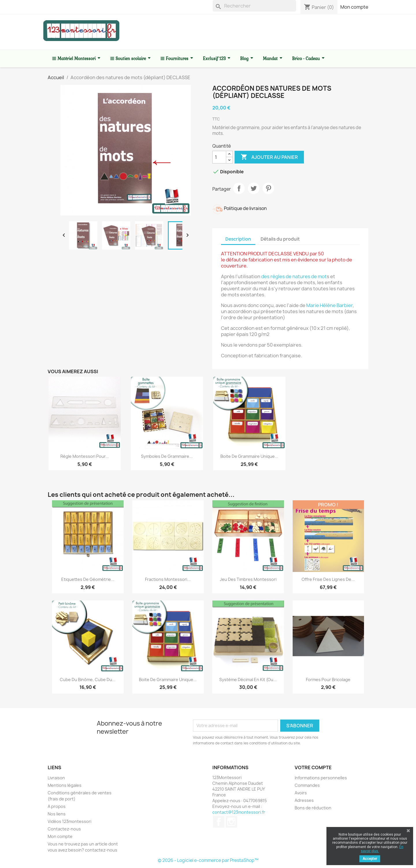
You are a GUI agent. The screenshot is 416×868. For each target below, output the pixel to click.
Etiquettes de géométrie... (88, 579)
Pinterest (268, 188)
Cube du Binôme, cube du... (88, 680)
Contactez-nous (64, 829)
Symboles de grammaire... (167, 456)
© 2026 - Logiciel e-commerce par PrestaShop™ (208, 860)
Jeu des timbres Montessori (248, 579)
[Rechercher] (254, 6)
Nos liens (57, 814)
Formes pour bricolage (328, 680)
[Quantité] (219, 157)
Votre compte (313, 767)
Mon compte (354, 7)
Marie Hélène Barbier (329, 305)
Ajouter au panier (269, 157)
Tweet (254, 188)
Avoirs (301, 793)
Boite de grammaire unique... (249, 456)
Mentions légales (65, 785)
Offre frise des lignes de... (328, 579)
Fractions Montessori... (168, 579)
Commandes (307, 785)
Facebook (219, 822)
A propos (57, 806)
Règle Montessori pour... (85, 456)
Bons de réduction (313, 808)
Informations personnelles (321, 778)
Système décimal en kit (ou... (248, 680)
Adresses (304, 800)
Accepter (370, 859)
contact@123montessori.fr (239, 812)
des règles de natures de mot (294, 276)
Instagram (231, 822)
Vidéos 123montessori (69, 821)
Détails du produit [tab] (280, 239)
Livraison (56, 778)
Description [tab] (238, 239)
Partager (239, 188)
